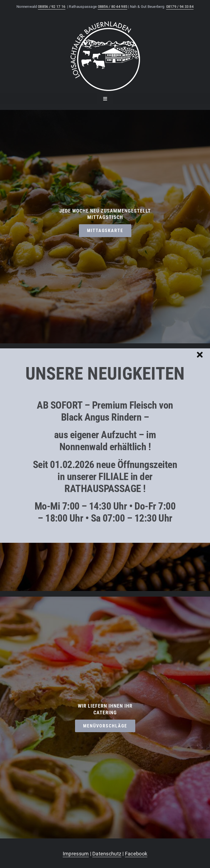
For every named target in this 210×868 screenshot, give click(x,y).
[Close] (200, 355)
